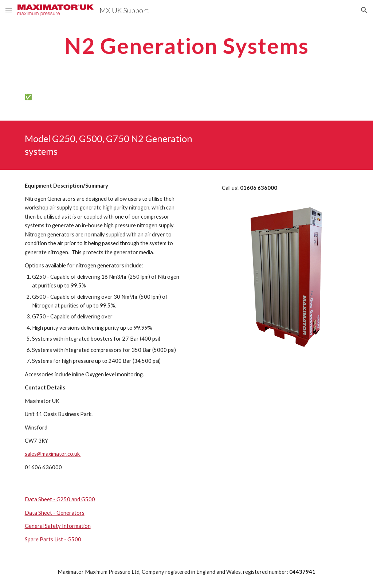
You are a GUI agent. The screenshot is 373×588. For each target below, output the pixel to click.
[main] (187, 46)
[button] (9, 10)
